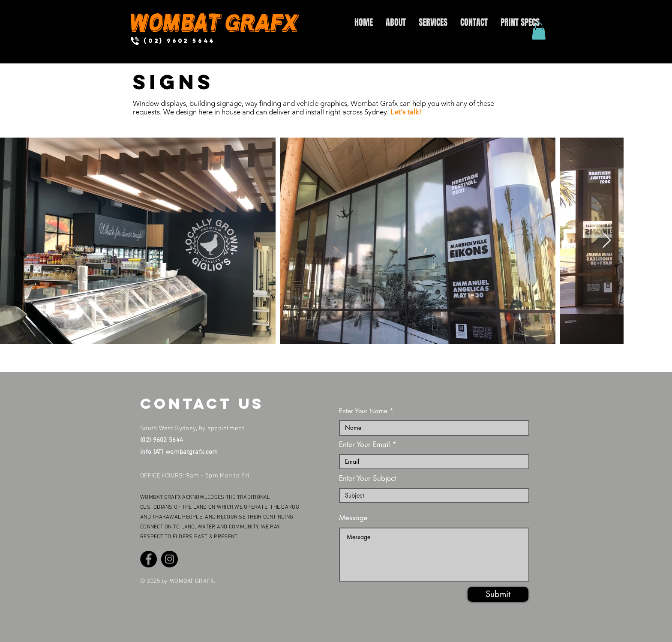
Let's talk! (406, 112)
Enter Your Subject (367, 478)
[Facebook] (148, 559)
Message (353, 518)
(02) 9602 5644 (162, 440)
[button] (539, 31)
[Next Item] (607, 241)
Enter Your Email (364, 445)
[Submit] (498, 594)
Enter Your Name (363, 411)
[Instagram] (169, 559)
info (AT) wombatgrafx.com (179, 452)
